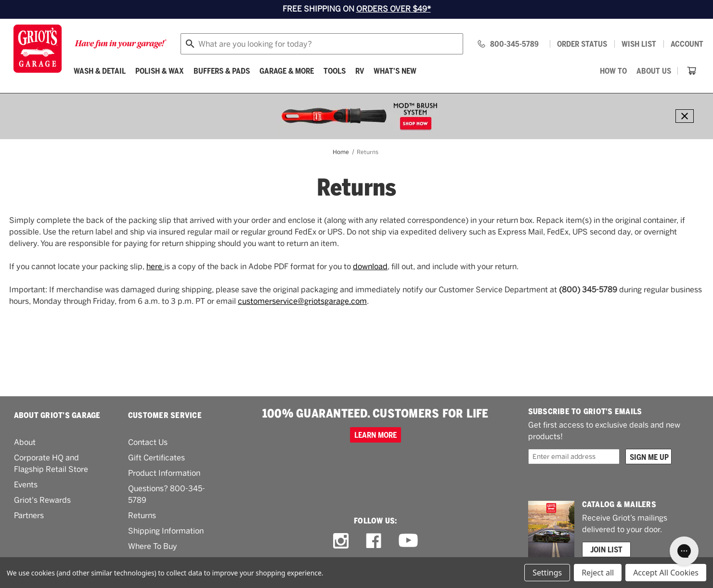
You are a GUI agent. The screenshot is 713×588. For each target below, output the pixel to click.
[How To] (613, 71)
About (25, 442)
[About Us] (654, 71)
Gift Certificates (156, 458)
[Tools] (335, 71)
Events (26, 485)
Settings (547, 573)
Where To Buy (153, 546)
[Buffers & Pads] (222, 71)
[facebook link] (374, 541)
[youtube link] (408, 541)
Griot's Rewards (42, 500)
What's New (395, 71)
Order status (582, 44)
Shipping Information (166, 531)
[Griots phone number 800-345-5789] (508, 44)
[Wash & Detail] (100, 71)
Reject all (598, 573)
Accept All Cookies (666, 573)
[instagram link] (341, 541)
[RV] (360, 71)
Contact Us (148, 442)
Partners (29, 516)
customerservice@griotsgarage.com (302, 301)
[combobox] (322, 44)
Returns (142, 516)
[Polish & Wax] (160, 71)
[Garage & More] (287, 71)
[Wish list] (639, 44)
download (370, 267)
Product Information (164, 473)
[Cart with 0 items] (692, 71)
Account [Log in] (687, 44)
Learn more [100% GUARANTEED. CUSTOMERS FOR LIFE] (376, 435)
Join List (606, 549)
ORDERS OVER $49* (394, 9)
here (155, 267)
